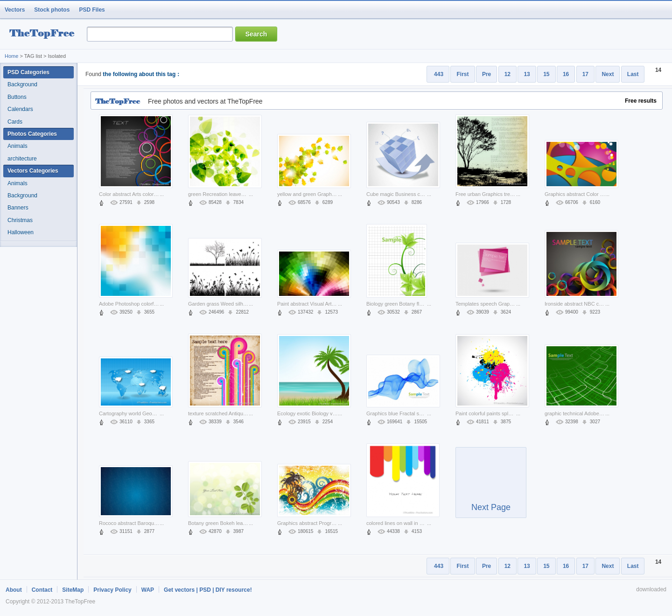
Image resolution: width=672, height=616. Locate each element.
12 (507, 74)
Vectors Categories (33, 171)
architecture (22, 159)
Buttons (17, 97)
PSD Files (92, 10)
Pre (486, 74)
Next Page (491, 487)
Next (608, 74)
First (462, 74)
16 (566, 74)
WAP (148, 590)
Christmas (20, 220)
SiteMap (73, 590)
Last (633, 74)
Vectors (15, 10)
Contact (42, 590)
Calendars (20, 109)
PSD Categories (28, 72)
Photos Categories (32, 134)
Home (11, 56)
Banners (18, 208)
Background (22, 84)
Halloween (21, 232)
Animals (17, 146)
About (14, 590)
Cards (15, 122)
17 (585, 74)
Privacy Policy (112, 590)
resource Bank (44, 34)
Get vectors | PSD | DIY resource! (208, 590)
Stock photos (52, 10)
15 (546, 74)
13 (527, 74)
